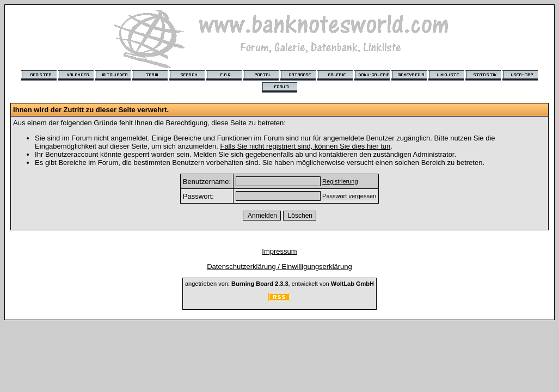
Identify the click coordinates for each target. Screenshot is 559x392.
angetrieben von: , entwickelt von (279, 284)
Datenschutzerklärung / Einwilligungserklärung (279, 267)
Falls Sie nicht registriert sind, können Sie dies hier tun (305, 146)
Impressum (279, 251)
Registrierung (340, 181)
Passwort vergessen (349, 196)
